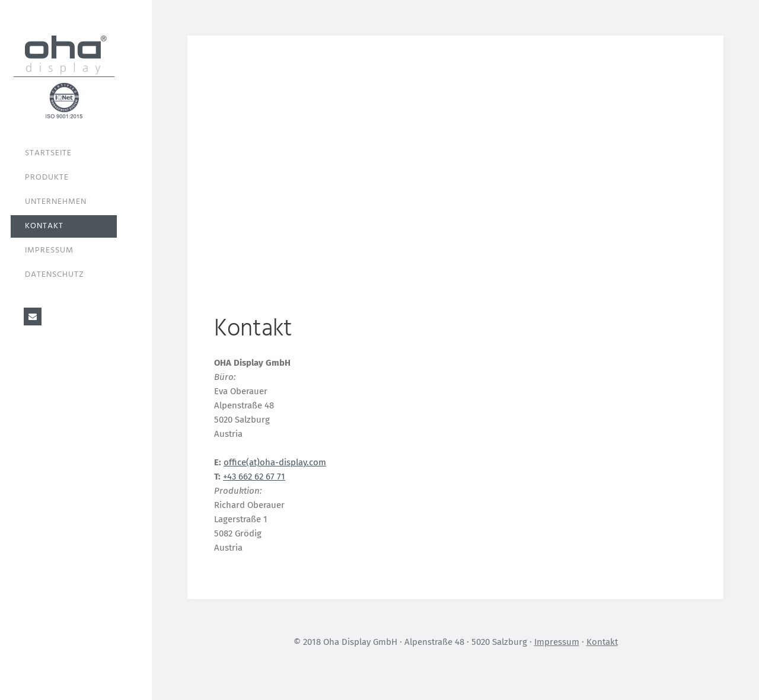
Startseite (48, 153)
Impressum (49, 250)
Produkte (47, 178)
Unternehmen (56, 202)
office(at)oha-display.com (275, 462)
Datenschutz (55, 275)
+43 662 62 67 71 (254, 477)
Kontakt (44, 226)
